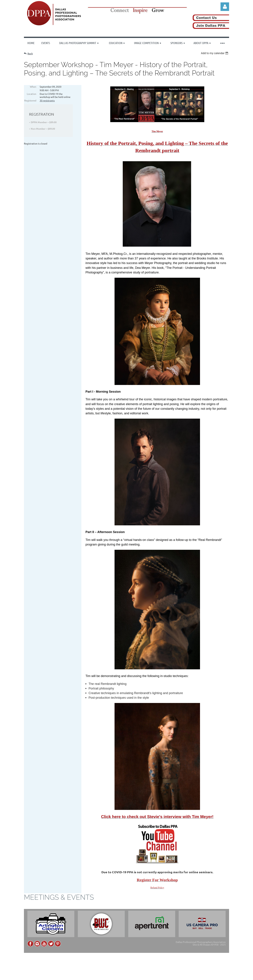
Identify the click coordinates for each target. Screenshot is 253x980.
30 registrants (47, 100)
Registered (30, 100)
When (33, 87)
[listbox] (215, 53)
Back (30, 54)
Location (32, 94)
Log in (225, 7)
